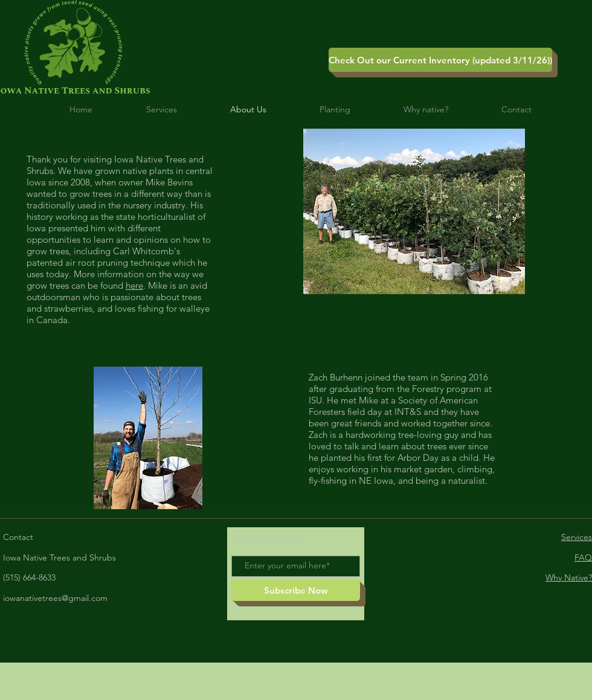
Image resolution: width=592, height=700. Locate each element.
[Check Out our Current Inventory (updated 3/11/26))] (440, 60)
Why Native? (569, 577)
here (134, 285)
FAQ (583, 557)
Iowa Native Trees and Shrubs (60, 557)
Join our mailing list (268, 539)
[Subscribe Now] (296, 590)
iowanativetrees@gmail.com (55, 598)
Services (577, 537)
